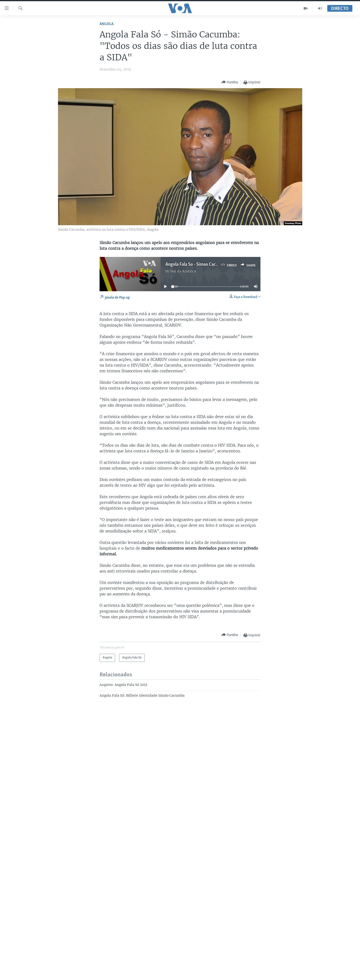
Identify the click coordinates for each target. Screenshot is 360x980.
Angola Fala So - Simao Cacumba (196, 265)
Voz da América (183, 271)
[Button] (230, 82)
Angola (106, 24)
